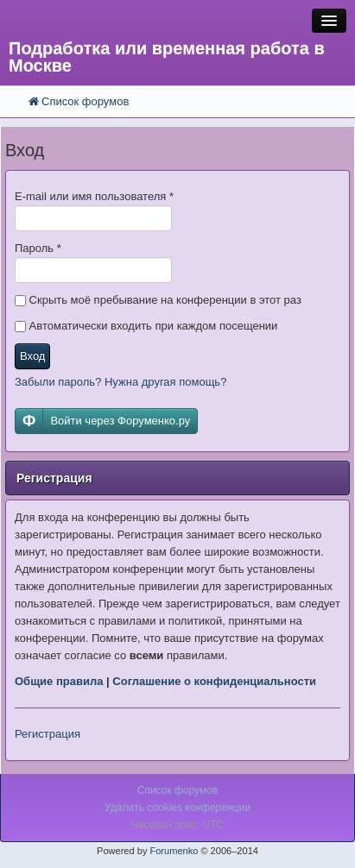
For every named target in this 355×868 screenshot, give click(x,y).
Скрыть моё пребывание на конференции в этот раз (158, 300)
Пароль (38, 248)
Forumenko (174, 851)
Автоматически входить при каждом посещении (146, 326)
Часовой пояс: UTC (177, 825)
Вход (32, 356)
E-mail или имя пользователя (94, 196)
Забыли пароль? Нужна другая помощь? (120, 382)
